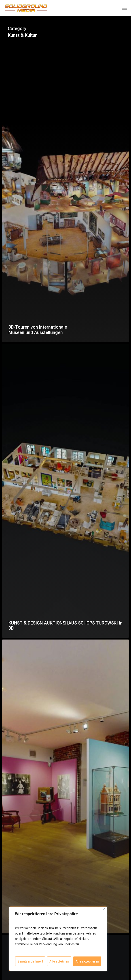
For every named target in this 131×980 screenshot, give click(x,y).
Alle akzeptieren (87, 961)
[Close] (104, 909)
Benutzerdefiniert (30, 961)
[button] (125, 8)
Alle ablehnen (59, 961)
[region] (58, 939)
